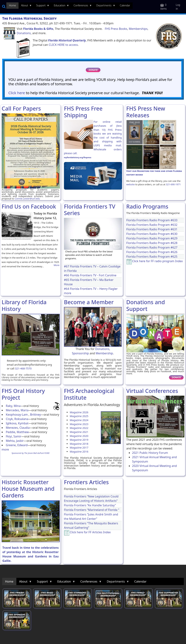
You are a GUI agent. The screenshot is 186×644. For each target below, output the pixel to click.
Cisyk (9, 419)
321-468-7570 (23, 368)
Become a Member (89, 302)
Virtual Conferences (152, 391)
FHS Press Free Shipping (83, 112)
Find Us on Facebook (29, 206)
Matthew (23, 432)
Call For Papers (21, 108)
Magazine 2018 (79, 444)
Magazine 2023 (79, 424)
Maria (25, 410)
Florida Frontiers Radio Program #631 (152, 229)
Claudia (25, 428)
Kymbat (23, 423)
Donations (24, 33)
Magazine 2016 (79, 452)
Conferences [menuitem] (81, 6)
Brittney (35, 415)
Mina (17, 406)
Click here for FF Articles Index (90, 532)
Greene (11, 445)
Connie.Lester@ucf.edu (27, 199)
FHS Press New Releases (146, 112)
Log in (178, 7)
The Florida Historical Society (29, 18)
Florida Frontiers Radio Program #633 (152, 220)
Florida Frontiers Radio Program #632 (152, 225)
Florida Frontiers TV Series (90, 210)
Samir (17, 436)
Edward (22, 445)
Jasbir (20, 441)
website (130, 184)
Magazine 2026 (79, 412)
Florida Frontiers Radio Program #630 (152, 234)
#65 (67, 280)
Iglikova (11, 423)
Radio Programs (147, 206)
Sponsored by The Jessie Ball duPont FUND (31, 453)
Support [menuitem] (42, 6)
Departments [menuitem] (105, 6)
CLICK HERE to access (63, 45)
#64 (67, 289)
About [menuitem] (25, 6)
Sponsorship (80, 353)
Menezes (12, 428)
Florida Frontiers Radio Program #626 (152, 252)
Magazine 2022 (79, 428)
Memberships (138, 29)
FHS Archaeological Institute (89, 394)
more (68, 293)
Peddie (11, 432)
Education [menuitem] (60, 6)
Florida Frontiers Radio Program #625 (152, 257)
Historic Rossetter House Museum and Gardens (28, 489)
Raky (9, 406)
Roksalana (21, 419)
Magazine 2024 (79, 420)
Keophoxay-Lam (17, 415)
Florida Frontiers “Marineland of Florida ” (92, 510)
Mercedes (12, 410)
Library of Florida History (24, 305)
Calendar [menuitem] (125, 5)
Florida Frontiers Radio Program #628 (152, 243)
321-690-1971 (173, 184)
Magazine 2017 (79, 448)
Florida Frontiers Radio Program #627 (152, 247)
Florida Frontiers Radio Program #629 (152, 238)
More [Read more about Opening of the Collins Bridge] (56, 265)
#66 (67, 275)
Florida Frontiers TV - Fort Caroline (93, 275)
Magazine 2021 (79, 432)
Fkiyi (9, 436)
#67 (67, 266)
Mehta (10, 441)
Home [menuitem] (12, 5)
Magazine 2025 (79, 416)
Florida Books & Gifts (38, 29)
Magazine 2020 (79, 436)
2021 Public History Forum (150, 453)
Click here (17, 93)
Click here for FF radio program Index (157, 261)
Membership (104, 353)
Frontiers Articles (86, 482)
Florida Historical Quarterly (67, 40)
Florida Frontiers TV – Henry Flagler (94, 289)
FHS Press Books (116, 29)
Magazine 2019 (79, 440)
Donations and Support (146, 305)
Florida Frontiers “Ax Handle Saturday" (90, 505)
